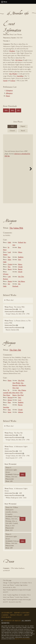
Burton (20, 269)
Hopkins (12, 51)
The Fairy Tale (15, 350)
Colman (13, 81)
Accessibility (7, 613)
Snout (9, 412)
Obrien (20, 252)
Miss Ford (21, 381)
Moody (20, 272)
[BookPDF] (18, 169)
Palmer (20, 264)
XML (12, 110)
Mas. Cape (16, 388)
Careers (5, 615)
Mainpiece (9, 91)
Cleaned (12, 131)
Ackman (20, 412)
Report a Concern (22, 613)
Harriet (10, 282)
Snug (9, 410)
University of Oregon (12, 621)
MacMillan (20, 76)
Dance (8, 96)
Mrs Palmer (22, 282)
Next (30, 169)
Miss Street (16, 393)
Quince (10, 400)
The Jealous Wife (16, 228)
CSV (18, 110)
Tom (9, 267)
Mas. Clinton (22, 390)
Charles (10, 264)
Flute (9, 403)
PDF (12, 126)
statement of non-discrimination (23, 639)
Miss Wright (16, 383)
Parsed (23, 131)
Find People (6, 617)
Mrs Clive (21, 277)
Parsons (20, 405)
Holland (20, 243)
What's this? (10, 300)
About (27, 615)
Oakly (9, 243)
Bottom (10, 398)
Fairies (10, 381)
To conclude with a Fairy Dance (8, 393)
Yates (20, 260)
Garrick (5, 81)
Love (20, 400)
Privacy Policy (16, 615)
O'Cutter (6, 274)
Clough (20, 267)
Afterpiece (9, 93)
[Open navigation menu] (2, 2)
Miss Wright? (13, 74)
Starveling (6, 407)
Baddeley (21, 257)
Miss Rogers (22, 385)
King (19, 247)
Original (23, 126)
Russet (10, 269)
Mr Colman (19, 60)
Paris (9, 257)
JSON (6, 110)
